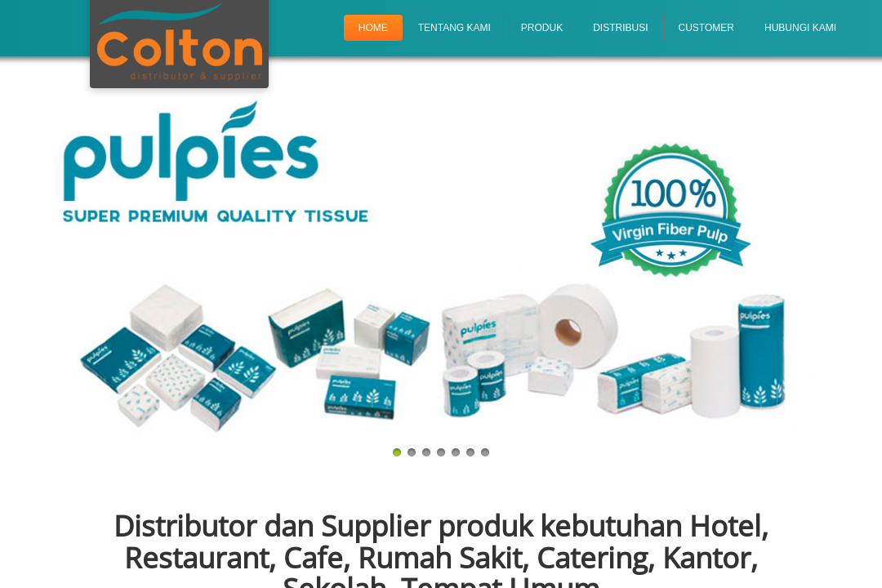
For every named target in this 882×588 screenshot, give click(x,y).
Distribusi (620, 28)
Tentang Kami (454, 28)
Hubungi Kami (800, 28)
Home (373, 28)
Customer (706, 28)
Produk (542, 28)
